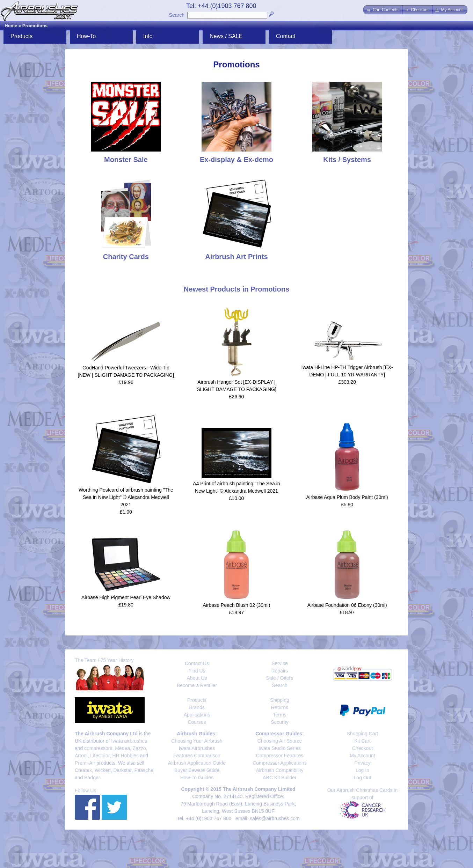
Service (280, 663)
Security (280, 722)
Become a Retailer (197, 685)
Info (148, 36)
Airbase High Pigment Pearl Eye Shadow (126, 597)
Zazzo (139, 748)
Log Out (363, 778)
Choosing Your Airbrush (197, 741)
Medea (122, 748)
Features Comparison (197, 756)
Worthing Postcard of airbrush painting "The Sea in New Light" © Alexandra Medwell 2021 (126, 497)
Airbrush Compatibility (279, 770)
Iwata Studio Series (280, 748)
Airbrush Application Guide (197, 763)
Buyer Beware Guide (197, 770)
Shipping (280, 700)
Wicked (103, 770)
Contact (286, 36)
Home (11, 26)
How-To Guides (197, 778)
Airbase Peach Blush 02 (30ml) (236, 605)
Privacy (363, 763)
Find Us (197, 671)
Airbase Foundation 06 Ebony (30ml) (347, 605)
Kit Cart (362, 741)
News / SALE (226, 36)
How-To (86, 36)
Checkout (362, 748)
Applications (197, 715)
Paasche (144, 770)
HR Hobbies (125, 756)
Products (21, 36)
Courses (197, 722)
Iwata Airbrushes (197, 748)
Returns (280, 707)
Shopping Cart (363, 734)
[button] (383, 10)
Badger (92, 778)
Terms (279, 715)
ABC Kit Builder (279, 778)
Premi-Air (85, 763)
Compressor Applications (280, 763)
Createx (83, 770)
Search (177, 15)
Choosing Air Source (280, 741)
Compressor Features (280, 756)
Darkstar (123, 770)
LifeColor (100, 756)
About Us (197, 678)
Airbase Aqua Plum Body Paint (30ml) (347, 497)
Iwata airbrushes (129, 741)
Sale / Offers (280, 678)
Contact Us (197, 663)
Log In (362, 770)
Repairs (279, 671)
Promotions (35, 26)
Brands (197, 707)
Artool (81, 756)
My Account (362, 756)
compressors (98, 748)
